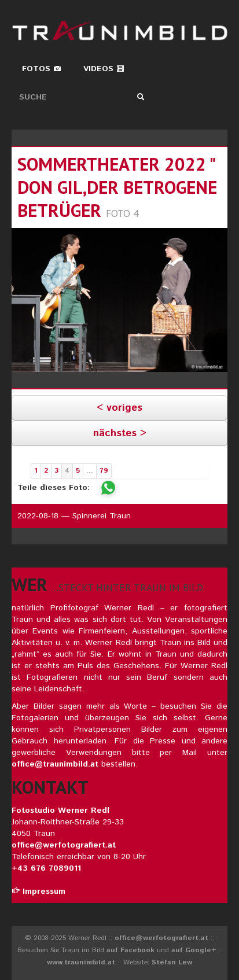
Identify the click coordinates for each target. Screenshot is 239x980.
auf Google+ (194, 950)
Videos (104, 69)
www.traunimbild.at (81, 962)
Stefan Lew (172, 962)
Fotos (42, 69)
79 (104, 471)
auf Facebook (130, 950)
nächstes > (120, 433)
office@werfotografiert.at (64, 845)
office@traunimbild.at (55, 764)
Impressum (38, 891)
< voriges (120, 408)
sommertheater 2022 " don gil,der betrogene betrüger (117, 187)
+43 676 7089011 (46, 868)
